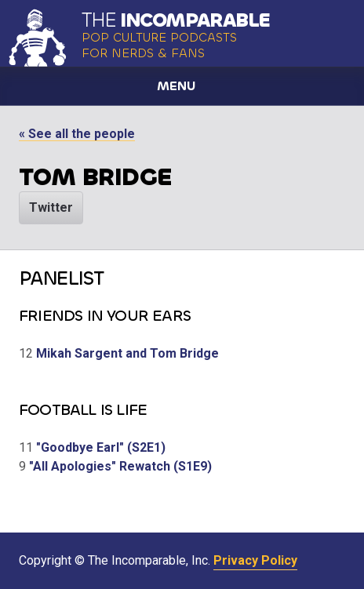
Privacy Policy (255, 560)
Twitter (51, 207)
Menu (176, 86)
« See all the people (77, 134)
